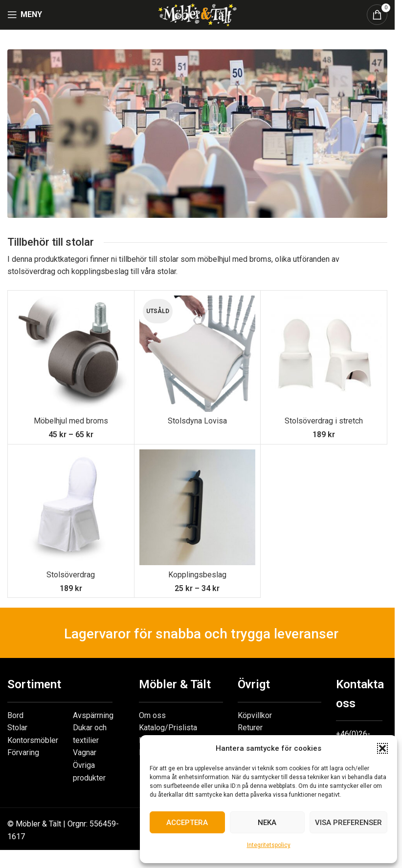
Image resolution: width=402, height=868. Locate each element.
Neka (267, 823)
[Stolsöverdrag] (71, 508)
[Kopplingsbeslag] (198, 508)
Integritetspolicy (269, 845)
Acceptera (187, 823)
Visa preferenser (348, 823)
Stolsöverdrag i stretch (324, 421)
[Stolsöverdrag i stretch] (324, 354)
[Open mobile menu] (25, 15)
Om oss (152, 715)
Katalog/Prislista (168, 728)
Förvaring (23, 752)
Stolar (17, 728)
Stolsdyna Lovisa (197, 421)
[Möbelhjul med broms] (71, 354)
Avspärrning (93, 715)
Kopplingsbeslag (197, 575)
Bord (15, 715)
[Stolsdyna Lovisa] (198, 354)
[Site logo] (197, 14)
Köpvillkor (255, 715)
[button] (382, 748)
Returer (250, 728)
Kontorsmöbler (33, 740)
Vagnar (85, 752)
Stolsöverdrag (71, 575)
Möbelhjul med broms (71, 421)
